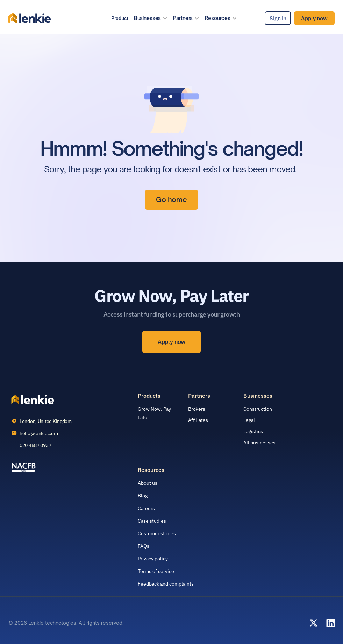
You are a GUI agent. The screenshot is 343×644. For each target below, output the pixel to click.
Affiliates (198, 420)
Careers (146, 508)
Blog (143, 496)
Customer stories (157, 533)
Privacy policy (153, 559)
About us (148, 483)
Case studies (152, 521)
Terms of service (156, 571)
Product (120, 18)
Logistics (253, 431)
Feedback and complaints (166, 584)
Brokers (197, 409)
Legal (249, 420)
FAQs (144, 546)
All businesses (259, 443)
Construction (258, 409)
